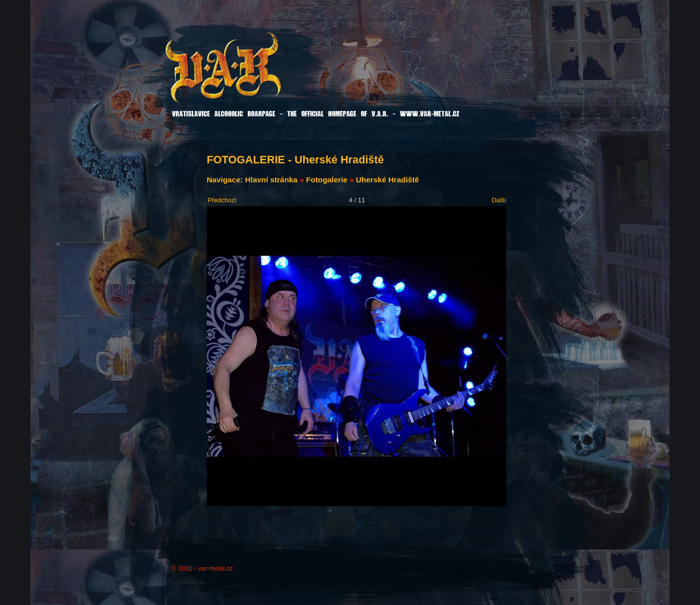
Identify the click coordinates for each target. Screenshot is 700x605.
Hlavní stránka (271, 180)
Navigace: (226, 180)
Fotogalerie (327, 180)
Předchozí (222, 200)
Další (499, 200)
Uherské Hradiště (387, 180)
